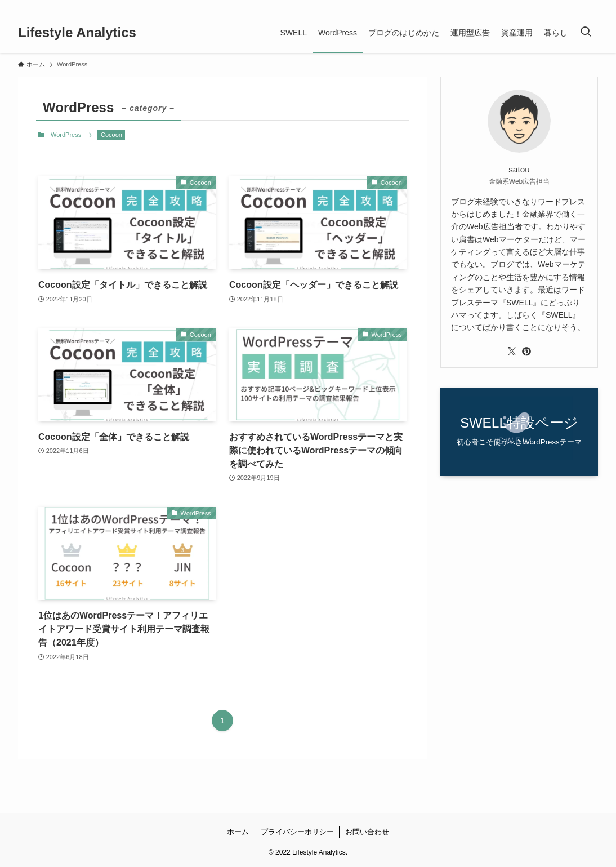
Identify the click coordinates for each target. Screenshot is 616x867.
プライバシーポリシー (297, 832)
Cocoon (111, 135)
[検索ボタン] (586, 33)
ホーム (238, 832)
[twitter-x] (561, 6)
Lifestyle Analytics (77, 33)
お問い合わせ (367, 832)
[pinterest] (576, 6)
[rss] (591, 6)
